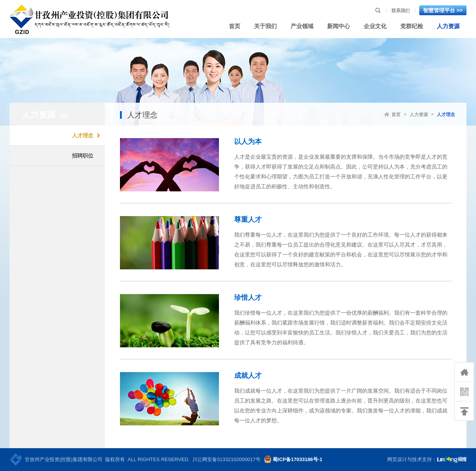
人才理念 (446, 115)
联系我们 (401, 11)
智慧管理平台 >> (443, 10)
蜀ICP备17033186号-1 (297, 459)
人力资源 (419, 115)
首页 (396, 115)
